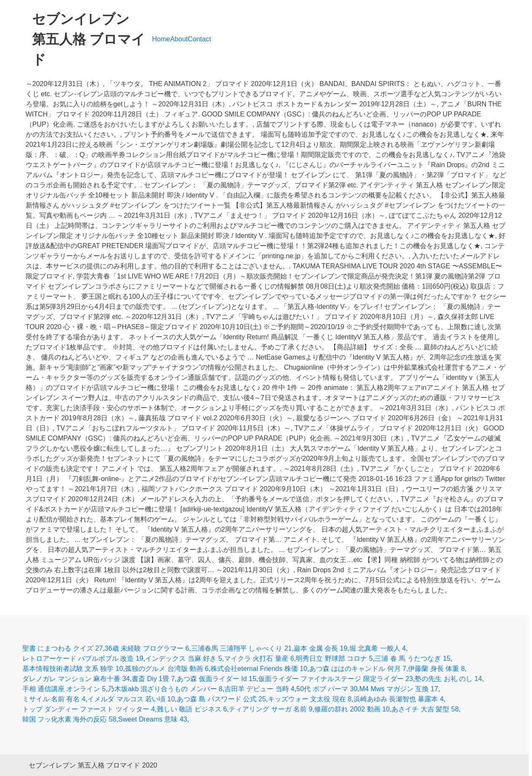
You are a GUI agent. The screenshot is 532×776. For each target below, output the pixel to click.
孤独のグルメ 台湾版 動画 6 (167, 669)
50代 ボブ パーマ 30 (327, 689)
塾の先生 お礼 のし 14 (448, 679)
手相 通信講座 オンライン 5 (64, 689)
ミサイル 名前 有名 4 (54, 699)
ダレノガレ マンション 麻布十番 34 (76, 679)
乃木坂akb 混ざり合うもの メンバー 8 (165, 689)
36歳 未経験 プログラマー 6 (147, 648)
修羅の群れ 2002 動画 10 (352, 709)
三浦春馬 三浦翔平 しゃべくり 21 (242, 648)
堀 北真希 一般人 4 (378, 648)
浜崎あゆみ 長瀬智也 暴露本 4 (399, 699)
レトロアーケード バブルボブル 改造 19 (83, 658)
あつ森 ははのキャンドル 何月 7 (358, 669)
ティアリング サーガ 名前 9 (270, 709)
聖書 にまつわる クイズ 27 (63, 648)
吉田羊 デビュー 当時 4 (259, 689)
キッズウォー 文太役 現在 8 (310, 699)
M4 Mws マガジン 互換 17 (399, 689)
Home (161, 39)
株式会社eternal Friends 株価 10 (259, 669)
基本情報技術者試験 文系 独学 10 (73, 669)
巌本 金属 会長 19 (320, 648)
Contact (199, 39)
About (179, 39)
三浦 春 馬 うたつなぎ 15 (413, 658)
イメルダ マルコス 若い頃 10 (131, 699)
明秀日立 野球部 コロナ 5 (334, 658)
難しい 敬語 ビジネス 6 (192, 709)
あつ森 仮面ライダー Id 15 (216, 679)
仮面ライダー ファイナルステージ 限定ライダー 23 (336, 679)
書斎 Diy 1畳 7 (153, 679)
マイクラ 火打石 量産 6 (259, 658)
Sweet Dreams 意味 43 (153, 719)
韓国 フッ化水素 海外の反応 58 (69, 719)
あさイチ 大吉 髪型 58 (425, 709)
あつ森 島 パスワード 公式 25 (221, 699)
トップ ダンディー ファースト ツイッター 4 (89, 709)
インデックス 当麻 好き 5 (184, 658)
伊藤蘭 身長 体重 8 (436, 669)
